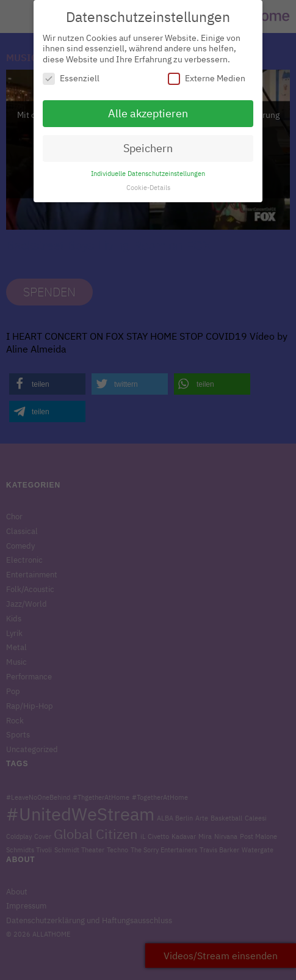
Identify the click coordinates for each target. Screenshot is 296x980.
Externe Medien (207, 74)
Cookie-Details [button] (148, 183)
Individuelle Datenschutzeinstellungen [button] (148, 169)
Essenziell (71, 74)
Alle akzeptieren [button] (148, 108)
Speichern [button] (148, 143)
